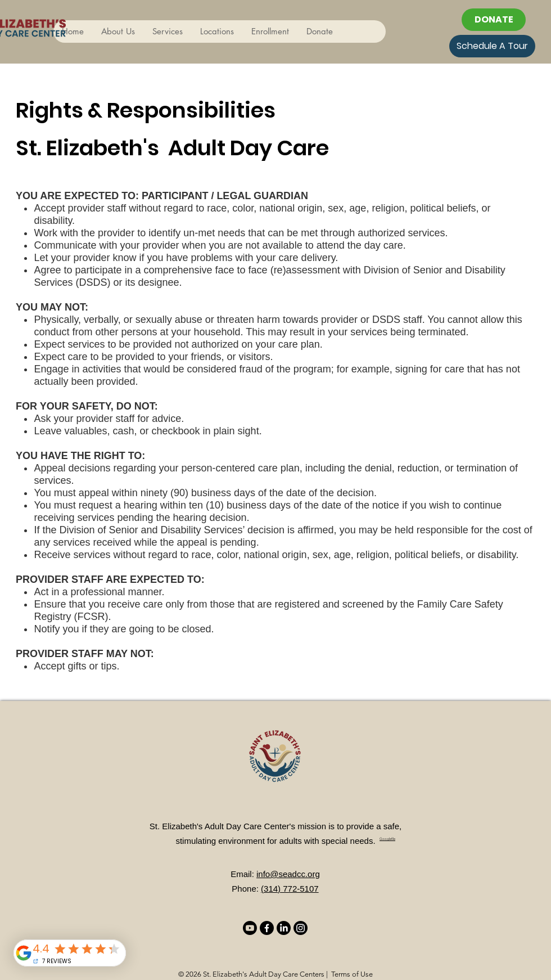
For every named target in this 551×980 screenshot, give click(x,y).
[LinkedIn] (284, 928)
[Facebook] (267, 928)
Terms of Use (352, 974)
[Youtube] (250, 928)
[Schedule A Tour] (492, 46)
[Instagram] (301, 928)
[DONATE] (494, 20)
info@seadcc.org (288, 874)
